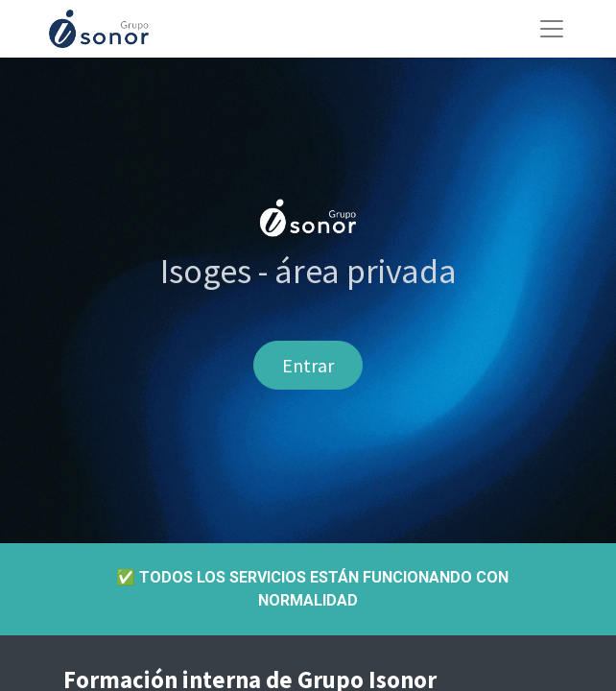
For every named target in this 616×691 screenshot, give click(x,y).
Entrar (308, 365)
